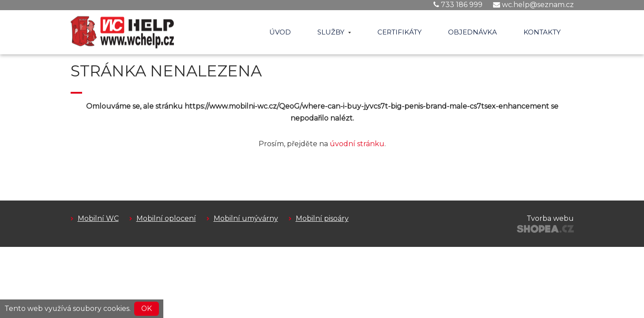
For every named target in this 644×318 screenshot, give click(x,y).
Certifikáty (399, 32)
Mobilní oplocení (166, 218)
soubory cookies (101, 309)
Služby (334, 32)
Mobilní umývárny (246, 218)
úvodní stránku (357, 144)
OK (147, 309)
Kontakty (542, 32)
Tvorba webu (550, 218)
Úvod (280, 32)
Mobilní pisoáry (322, 218)
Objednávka (473, 32)
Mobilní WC (98, 218)
